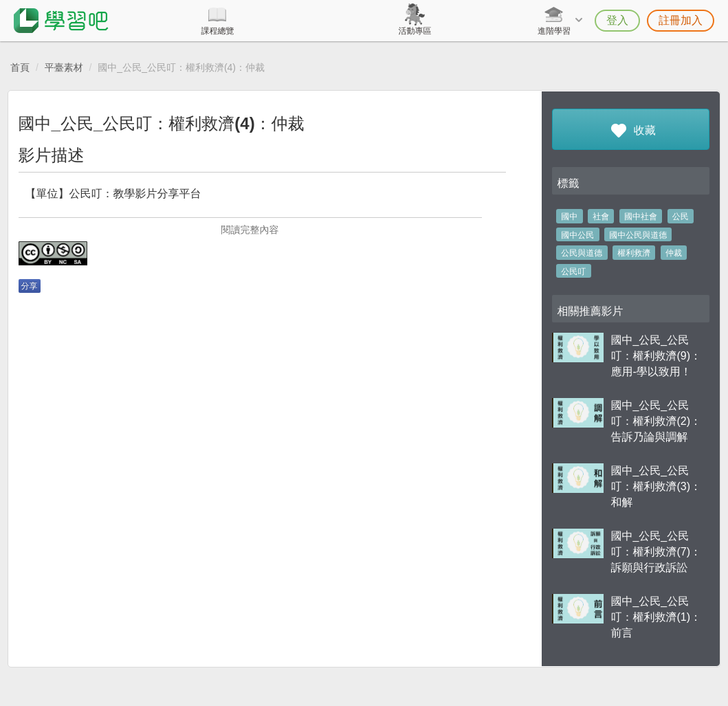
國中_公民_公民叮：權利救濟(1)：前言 (656, 617)
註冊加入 (681, 20)
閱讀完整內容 (250, 230)
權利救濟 (634, 253)
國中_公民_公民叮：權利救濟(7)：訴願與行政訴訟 (656, 552)
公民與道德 (582, 253)
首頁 (20, 67)
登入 (617, 20)
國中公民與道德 (638, 235)
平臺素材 (64, 67)
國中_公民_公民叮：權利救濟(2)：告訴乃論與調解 (656, 421)
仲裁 (674, 253)
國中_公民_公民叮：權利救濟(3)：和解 (656, 486)
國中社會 (641, 217)
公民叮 (573, 272)
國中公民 (577, 235)
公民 (681, 217)
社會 (601, 217)
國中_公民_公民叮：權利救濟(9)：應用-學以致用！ (656, 356)
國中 (569, 217)
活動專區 (415, 31)
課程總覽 (217, 31)
